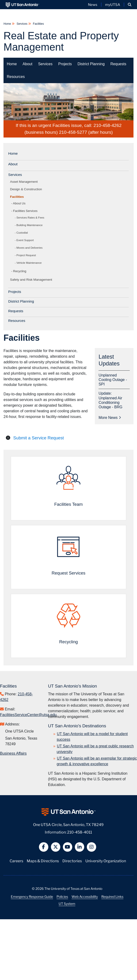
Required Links (112, 896)
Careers (16, 861)
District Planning (91, 64)
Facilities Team (68, 504)
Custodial (22, 233)
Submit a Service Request (39, 438)
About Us (19, 203)
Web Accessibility (85, 896)
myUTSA (113, 4)
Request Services (68, 573)
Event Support (25, 240)
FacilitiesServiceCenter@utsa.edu (28, 715)
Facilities (38, 24)
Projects (65, 64)
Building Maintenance (29, 225)
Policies (62, 896)
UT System (67, 903)
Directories (72, 861)
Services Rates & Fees (30, 217)
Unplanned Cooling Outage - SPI (113, 380)
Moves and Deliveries (29, 248)
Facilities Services (25, 211)
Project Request (26, 255)
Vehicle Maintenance (29, 263)
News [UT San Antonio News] (93, 4)
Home (8, 24)
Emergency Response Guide (32, 896)
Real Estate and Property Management (61, 41)
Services (22, 24)
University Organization (106, 861)
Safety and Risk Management (32, 280)
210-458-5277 (73, 132)
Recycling (20, 271)
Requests (118, 64)
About (27, 64)
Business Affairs (13, 753)
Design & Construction (27, 189)
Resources (16, 77)
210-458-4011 (80, 832)
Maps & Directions (43, 861)
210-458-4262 (108, 125)
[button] (130, 5)
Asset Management (25, 182)
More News (110, 418)
